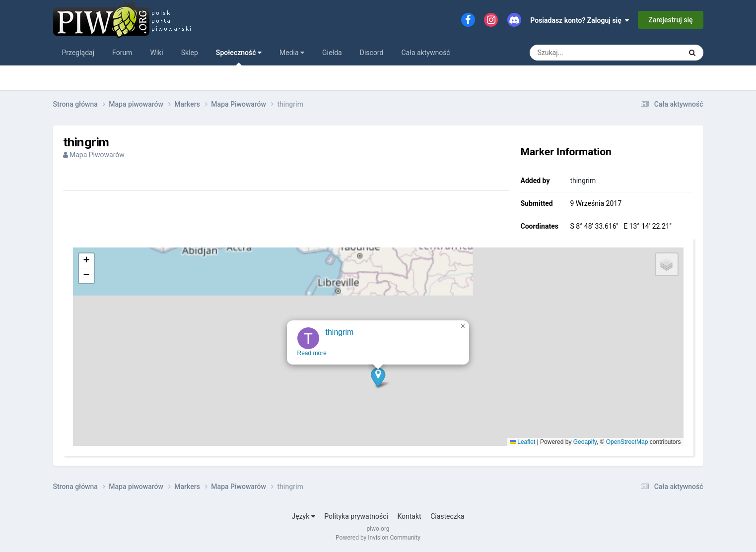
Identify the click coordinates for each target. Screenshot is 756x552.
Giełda (332, 53)
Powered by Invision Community (378, 538)
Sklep (190, 53)
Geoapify (585, 442)
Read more (311, 375)
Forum (122, 53)
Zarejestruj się (670, 20)
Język (304, 516)
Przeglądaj (78, 53)
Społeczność (239, 57)
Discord (372, 53)
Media (292, 53)
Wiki (156, 53)
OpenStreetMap (627, 442)
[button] (377, 399)
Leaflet (522, 442)
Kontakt (409, 516)
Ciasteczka (447, 516)
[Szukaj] (583, 53)
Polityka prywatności (356, 516)
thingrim (583, 181)
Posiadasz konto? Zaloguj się (580, 20)
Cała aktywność (425, 53)
